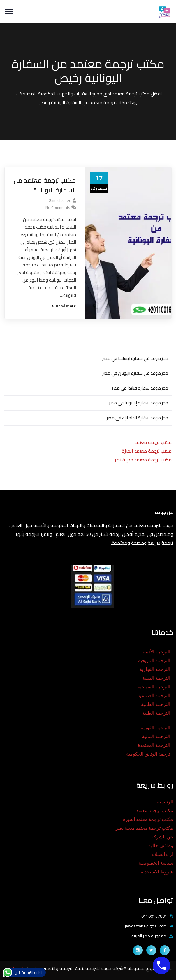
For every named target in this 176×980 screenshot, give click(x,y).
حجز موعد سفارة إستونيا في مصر (139, 403)
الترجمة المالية (156, 736)
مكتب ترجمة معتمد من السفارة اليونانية (45, 185)
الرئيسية (165, 802)
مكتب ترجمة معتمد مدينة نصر (143, 460)
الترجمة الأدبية (157, 652)
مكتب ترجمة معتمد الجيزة (147, 451)
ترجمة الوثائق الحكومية (148, 754)
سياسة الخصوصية (156, 863)
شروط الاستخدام (157, 872)
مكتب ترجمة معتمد (153, 442)
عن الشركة (162, 837)
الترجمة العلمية (156, 704)
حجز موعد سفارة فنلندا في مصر (140, 388)
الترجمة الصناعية (154, 696)
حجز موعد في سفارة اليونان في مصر (135, 373)
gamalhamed (60, 200)
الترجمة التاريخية (154, 661)
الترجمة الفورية (155, 728)
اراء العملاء (163, 854)
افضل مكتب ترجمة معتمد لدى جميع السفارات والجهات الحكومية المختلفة (91, 94)
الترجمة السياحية (154, 687)
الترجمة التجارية (155, 669)
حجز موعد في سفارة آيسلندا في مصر (135, 358)
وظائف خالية (161, 846)
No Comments (58, 207)
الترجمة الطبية (156, 713)
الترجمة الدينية (156, 678)
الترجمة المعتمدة (154, 745)
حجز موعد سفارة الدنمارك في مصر (137, 418)
